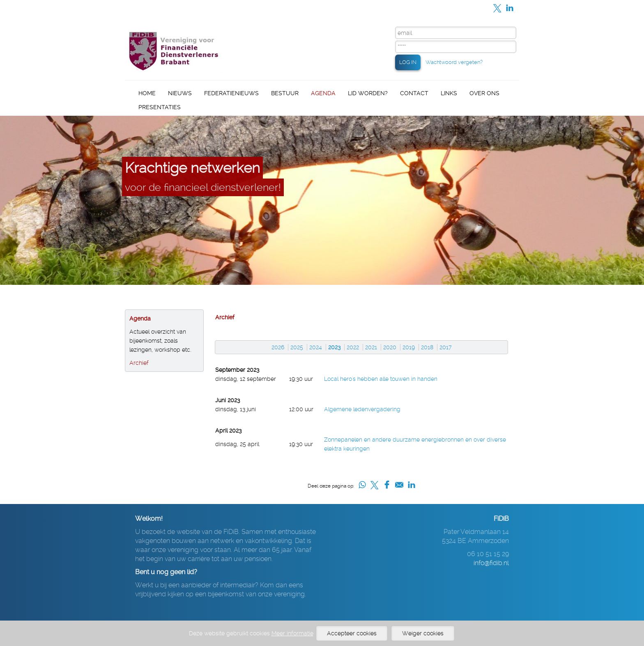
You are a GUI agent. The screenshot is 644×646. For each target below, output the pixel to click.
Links (449, 93)
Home (147, 93)
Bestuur (285, 93)
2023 (334, 347)
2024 (316, 347)
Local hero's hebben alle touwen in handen (381, 379)
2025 (297, 347)
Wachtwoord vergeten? (454, 62)
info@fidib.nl (491, 563)
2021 (371, 347)
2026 (278, 347)
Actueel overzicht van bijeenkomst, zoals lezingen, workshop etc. (160, 341)
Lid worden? (368, 93)
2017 (446, 347)
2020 (390, 347)
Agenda (323, 93)
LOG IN (408, 62)
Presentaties (160, 107)
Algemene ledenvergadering (362, 409)
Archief (139, 363)
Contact (414, 93)
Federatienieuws (231, 93)
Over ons (484, 93)
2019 (409, 347)
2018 (427, 347)
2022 (353, 347)
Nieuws (180, 93)
